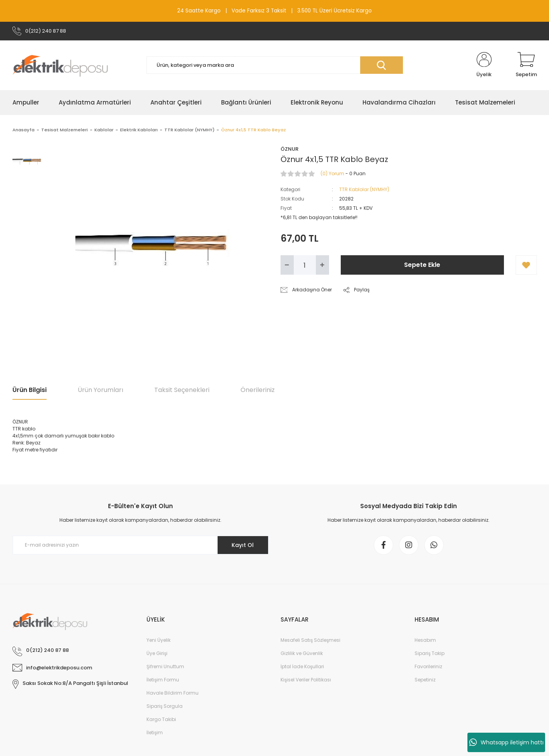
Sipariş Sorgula (165, 706)
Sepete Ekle (422, 265)
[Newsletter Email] (141, 545)
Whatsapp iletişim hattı (506, 742)
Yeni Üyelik (159, 640)
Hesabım (425, 640)
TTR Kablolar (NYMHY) (364, 189)
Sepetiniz (425, 680)
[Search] (275, 65)
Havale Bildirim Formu (173, 693)
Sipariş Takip (430, 653)
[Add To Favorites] (526, 265)
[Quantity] (305, 265)
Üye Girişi (157, 653)
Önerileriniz (258, 390)
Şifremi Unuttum (165, 666)
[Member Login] (484, 65)
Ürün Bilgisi (30, 390)
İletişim (155, 732)
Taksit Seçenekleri (182, 390)
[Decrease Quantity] (287, 265)
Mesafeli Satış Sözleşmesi (310, 640)
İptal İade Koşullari (302, 666)
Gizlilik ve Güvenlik (302, 653)
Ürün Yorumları (100, 390)
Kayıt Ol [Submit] (243, 545)
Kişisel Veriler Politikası (306, 680)
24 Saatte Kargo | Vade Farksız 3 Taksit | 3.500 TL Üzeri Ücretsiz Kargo (274, 11)
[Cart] (526, 65)
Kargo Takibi (161, 719)
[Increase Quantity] (322, 265)
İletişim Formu (163, 680)
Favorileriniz (428, 666)
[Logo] (60, 65)
